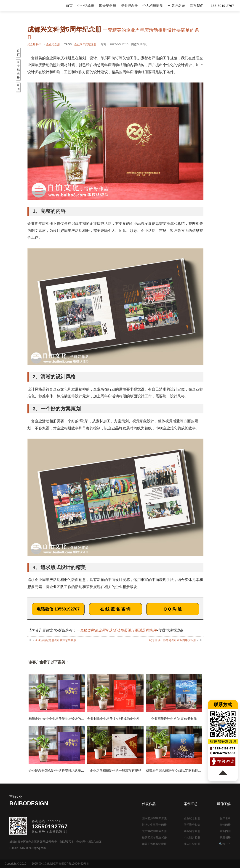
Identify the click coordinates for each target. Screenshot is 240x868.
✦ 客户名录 (176, 6)
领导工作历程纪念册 (154, 844)
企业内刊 (225, 831)
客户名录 (225, 818)
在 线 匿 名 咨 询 (115, 609)
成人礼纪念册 (192, 844)
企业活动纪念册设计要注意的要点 (56, 640)
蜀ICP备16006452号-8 (75, 864)
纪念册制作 (34, 44)
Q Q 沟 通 (173, 609)
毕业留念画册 (192, 831)
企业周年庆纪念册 (85, 44)
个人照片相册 (192, 838)
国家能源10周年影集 (154, 818)
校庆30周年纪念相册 (154, 838)
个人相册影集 (153, 6)
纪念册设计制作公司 (24, 6)
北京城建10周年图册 (154, 831)
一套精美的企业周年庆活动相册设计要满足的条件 (116, 630)
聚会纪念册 (108, 6)
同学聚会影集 (192, 825)
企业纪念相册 (192, 818)
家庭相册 (225, 838)
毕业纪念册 (129, 6)
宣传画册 (225, 825)
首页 (69, 6)
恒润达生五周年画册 (154, 825)
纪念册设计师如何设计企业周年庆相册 (173, 640)
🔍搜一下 (225, 844)
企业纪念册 (86, 6)
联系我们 (197, 6)
